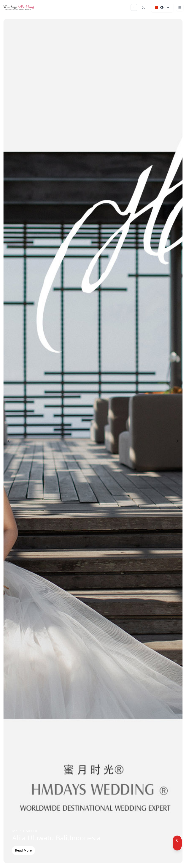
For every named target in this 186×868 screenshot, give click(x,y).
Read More (23, 850)
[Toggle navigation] (180, 7)
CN (162, 7)
